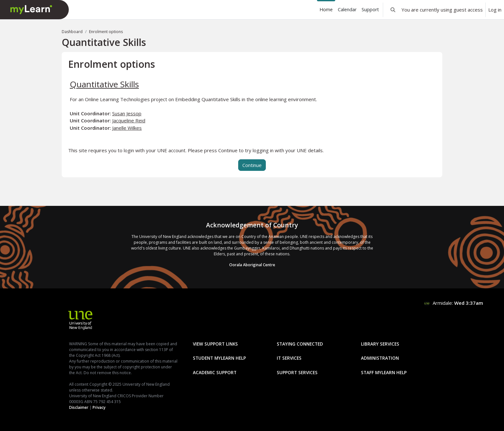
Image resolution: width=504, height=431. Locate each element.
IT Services (289, 358)
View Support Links (215, 344)
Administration (380, 358)
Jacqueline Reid (129, 120)
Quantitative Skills (104, 84)
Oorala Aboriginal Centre (252, 265)
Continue (252, 165)
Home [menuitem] (326, 9)
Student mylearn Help (219, 358)
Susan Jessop (127, 113)
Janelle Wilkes (127, 128)
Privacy (99, 407)
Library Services (380, 344)
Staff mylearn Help (384, 372)
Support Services (297, 372)
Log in (495, 10)
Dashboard (72, 32)
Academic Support (215, 372)
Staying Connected (300, 344)
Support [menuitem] (370, 9)
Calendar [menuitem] (347, 9)
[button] (393, 10)
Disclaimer (79, 407)
